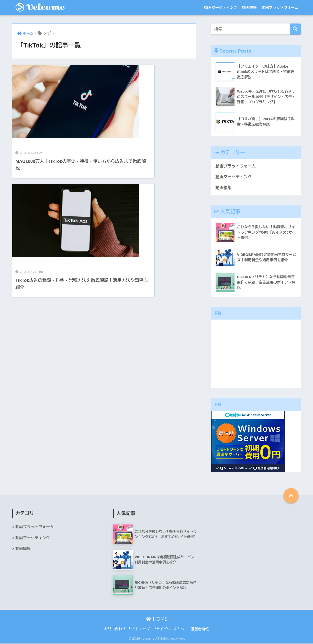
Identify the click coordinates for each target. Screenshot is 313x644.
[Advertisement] (256, 354)
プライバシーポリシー (170, 630)
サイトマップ (139, 630)
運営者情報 (200, 630)
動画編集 (249, 7)
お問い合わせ (115, 630)
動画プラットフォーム (280, 7)
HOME (157, 619)
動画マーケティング (221, 7)
